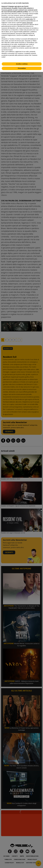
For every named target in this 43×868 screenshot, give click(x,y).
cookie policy (29, 19)
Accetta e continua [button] (22, 64)
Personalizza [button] (22, 68)
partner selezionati (27, 23)
